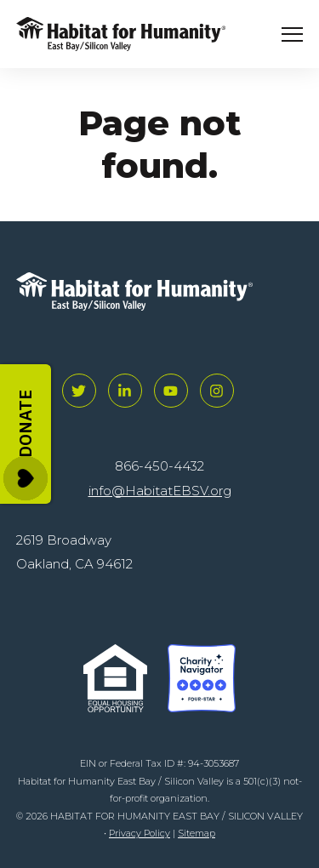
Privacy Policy (140, 833)
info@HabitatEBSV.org (160, 491)
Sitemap (197, 833)
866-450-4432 (159, 466)
